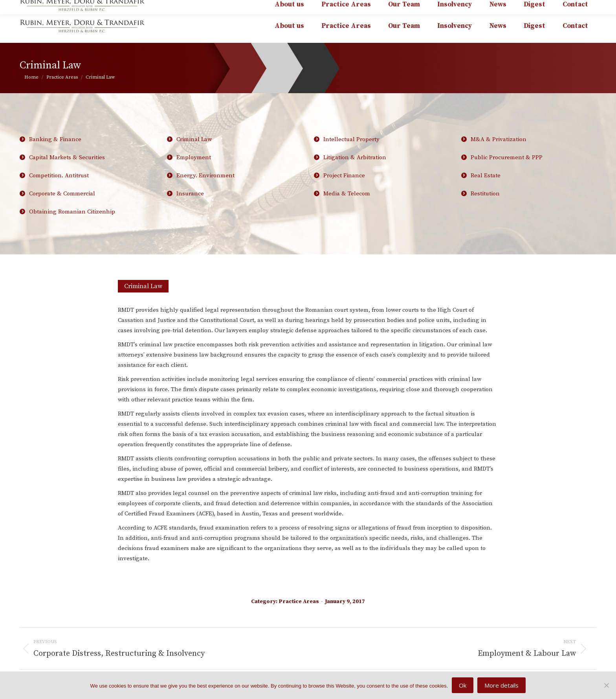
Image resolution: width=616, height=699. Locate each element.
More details (501, 685)
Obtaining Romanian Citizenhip (72, 212)
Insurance (190, 194)
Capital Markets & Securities (92, 160)
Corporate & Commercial (62, 194)
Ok (463, 685)
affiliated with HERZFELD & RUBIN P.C (534, 6)
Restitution (485, 194)
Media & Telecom (347, 194)
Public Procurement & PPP (534, 160)
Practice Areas (299, 602)
